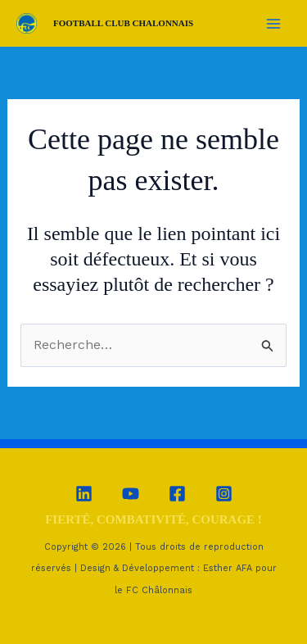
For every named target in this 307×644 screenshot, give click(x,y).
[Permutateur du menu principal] (273, 23)
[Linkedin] (84, 494)
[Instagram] (224, 494)
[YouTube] (131, 494)
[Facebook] (177, 494)
